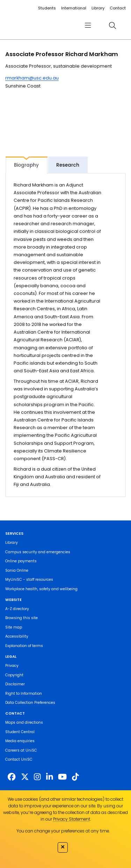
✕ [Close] (63, 847)
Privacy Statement (72, 819)
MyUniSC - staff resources (29, 580)
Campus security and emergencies (38, 552)
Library (98, 8)
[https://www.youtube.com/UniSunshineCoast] (62, 777)
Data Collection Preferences (30, 703)
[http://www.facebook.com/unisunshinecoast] (12, 777)
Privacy (12, 666)
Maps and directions (24, 722)
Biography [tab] (26, 165)
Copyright (14, 675)
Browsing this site (21, 618)
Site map (14, 627)
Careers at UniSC (21, 750)
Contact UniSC (19, 759)
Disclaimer (15, 684)
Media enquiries (20, 741)
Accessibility (17, 636)
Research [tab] (68, 165)
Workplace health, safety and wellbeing (41, 589)
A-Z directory (17, 609)
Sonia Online (17, 570)
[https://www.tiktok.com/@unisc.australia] (75, 777)
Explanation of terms (24, 646)
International (74, 8)
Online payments (21, 561)
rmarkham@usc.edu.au (32, 78)
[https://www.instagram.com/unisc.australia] (37, 777)
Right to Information (24, 694)
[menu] (88, 25)
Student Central (20, 732)
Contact (118, 8)
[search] (112, 25)
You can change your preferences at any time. (63, 831)
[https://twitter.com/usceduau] (25, 777)
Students (47, 8)
